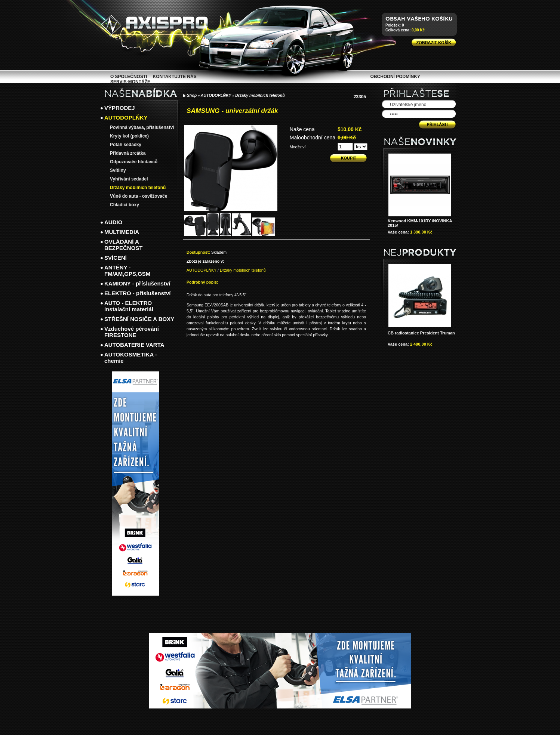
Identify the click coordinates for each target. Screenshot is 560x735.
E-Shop (190, 95)
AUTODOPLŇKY (216, 95)
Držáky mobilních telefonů (260, 95)
